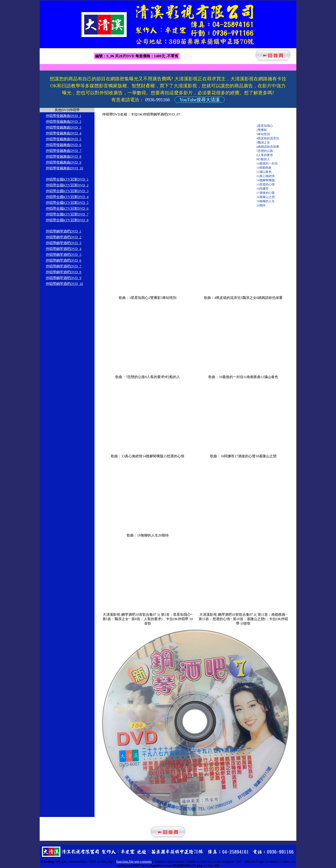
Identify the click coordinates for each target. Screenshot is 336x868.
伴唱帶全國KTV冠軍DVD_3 (67, 191)
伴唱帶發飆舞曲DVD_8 (64, 157)
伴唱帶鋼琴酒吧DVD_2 (64, 237)
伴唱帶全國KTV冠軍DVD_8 (67, 220)
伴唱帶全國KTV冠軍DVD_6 (67, 208)
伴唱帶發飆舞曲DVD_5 (64, 139)
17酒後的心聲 (266, 193)
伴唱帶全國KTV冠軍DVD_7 (67, 214)
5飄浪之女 (263, 142)
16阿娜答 (262, 189)
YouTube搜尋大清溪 (200, 100)
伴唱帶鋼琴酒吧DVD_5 (64, 255)
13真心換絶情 (266, 176)
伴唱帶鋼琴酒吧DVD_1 (64, 231)
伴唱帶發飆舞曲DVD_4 (64, 133)
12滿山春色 (264, 172)
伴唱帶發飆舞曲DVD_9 (64, 162)
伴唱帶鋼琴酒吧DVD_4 (64, 249)
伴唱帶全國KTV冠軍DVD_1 (67, 179)
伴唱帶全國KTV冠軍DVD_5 (67, 203)
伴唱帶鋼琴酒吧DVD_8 (64, 272)
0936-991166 (157, 100)
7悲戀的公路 (265, 151)
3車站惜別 (263, 134)
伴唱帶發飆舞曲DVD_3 (64, 127)
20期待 (261, 205)
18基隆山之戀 (266, 197)
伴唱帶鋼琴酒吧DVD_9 (64, 278)
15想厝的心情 (266, 184)
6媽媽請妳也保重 (268, 147)
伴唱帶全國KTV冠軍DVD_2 (67, 185)
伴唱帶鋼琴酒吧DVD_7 (64, 266)
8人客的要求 (265, 155)
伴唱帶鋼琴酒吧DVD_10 (64, 284)
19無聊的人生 (266, 201)
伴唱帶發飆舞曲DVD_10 (64, 168)
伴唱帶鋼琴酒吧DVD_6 (64, 260)
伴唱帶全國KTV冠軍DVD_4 (67, 197)
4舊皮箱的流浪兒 (268, 138)
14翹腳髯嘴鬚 (266, 180)
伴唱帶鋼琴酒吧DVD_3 (64, 243)
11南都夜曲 (264, 168)
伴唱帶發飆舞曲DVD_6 (64, 145)
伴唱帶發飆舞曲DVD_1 (64, 116)
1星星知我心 (265, 126)
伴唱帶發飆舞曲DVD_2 (64, 122)
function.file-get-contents (134, 861)
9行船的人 (263, 159)
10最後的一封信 (267, 163)
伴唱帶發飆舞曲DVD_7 (64, 151)
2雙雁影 (262, 130)
